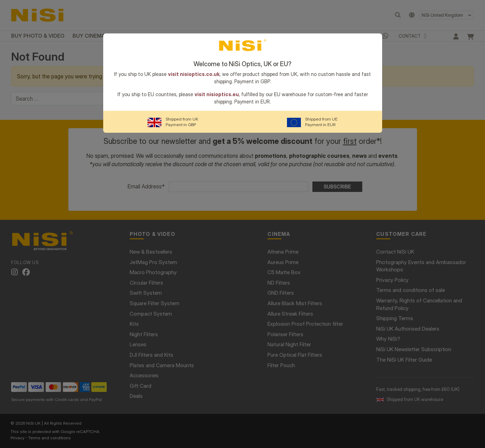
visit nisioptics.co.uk (194, 74)
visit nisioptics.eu (217, 94)
